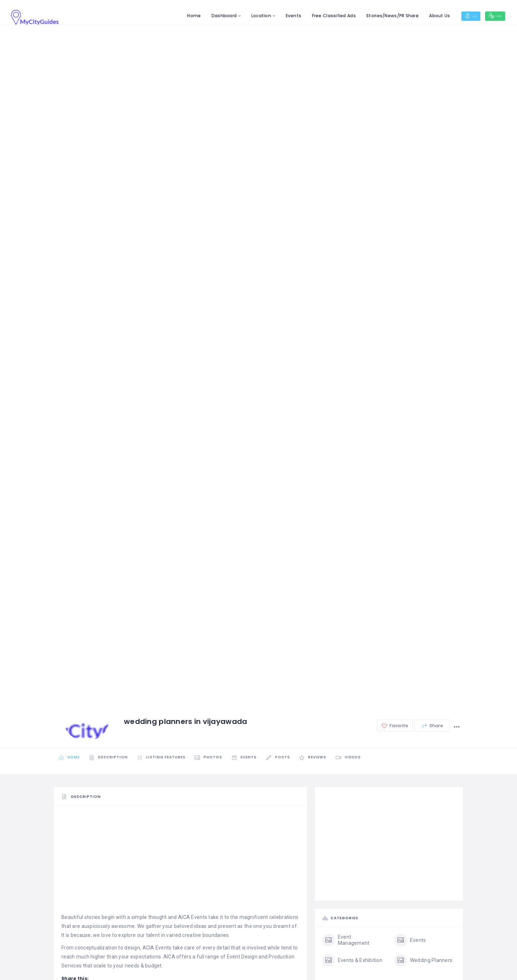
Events (269, 16)
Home (169, 16)
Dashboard (200, 16)
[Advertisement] (181, 863)
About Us (415, 16)
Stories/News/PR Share (368, 16)
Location (237, 16)
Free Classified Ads (309, 16)
